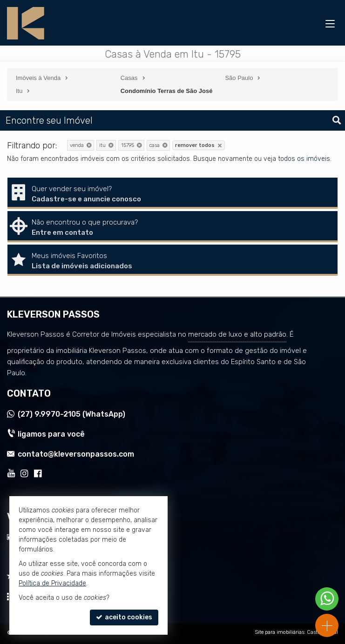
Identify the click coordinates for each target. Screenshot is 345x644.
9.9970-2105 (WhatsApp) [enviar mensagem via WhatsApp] (71, 414)
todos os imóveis (304, 159)
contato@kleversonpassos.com (76, 454)
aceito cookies (124, 617)
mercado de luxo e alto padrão (237, 334)
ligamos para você (51, 434)
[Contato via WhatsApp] (327, 599)
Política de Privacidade (52, 583)
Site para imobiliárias (279, 632)
